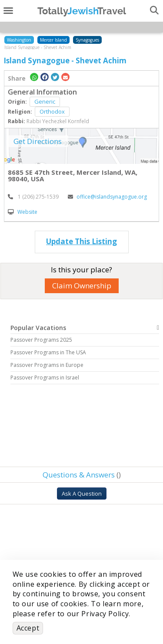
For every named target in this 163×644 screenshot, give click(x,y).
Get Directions (38, 141)
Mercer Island (53, 40)
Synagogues (87, 40)
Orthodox (52, 111)
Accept (28, 628)
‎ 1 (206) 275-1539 (33, 197)
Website (23, 212)
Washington (19, 40)
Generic (45, 101)
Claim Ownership (82, 286)
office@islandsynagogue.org (107, 197)
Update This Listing (81, 241)
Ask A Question (82, 494)
